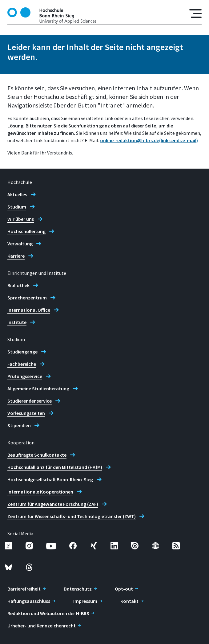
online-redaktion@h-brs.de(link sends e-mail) (149, 140)
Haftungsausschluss (29, 601)
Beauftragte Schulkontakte (37, 455)
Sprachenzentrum (27, 298)
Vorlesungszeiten (26, 413)
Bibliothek (18, 285)
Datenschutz (78, 589)
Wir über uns (21, 219)
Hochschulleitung (26, 231)
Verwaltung (20, 244)
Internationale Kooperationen (40, 492)
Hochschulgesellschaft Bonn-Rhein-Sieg (50, 479)
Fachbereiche (22, 364)
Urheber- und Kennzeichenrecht (42, 626)
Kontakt (129, 601)
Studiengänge (22, 352)
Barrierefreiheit (24, 589)
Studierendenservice (30, 401)
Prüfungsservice (25, 376)
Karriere (16, 256)
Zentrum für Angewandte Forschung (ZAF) (53, 504)
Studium (17, 207)
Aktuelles (17, 194)
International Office (29, 310)
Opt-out (124, 589)
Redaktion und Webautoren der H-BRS (48, 613)
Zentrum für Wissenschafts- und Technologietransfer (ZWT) (72, 516)
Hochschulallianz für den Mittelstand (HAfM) (55, 467)
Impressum (85, 601)
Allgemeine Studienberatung (38, 388)
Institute (17, 322)
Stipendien (19, 425)
